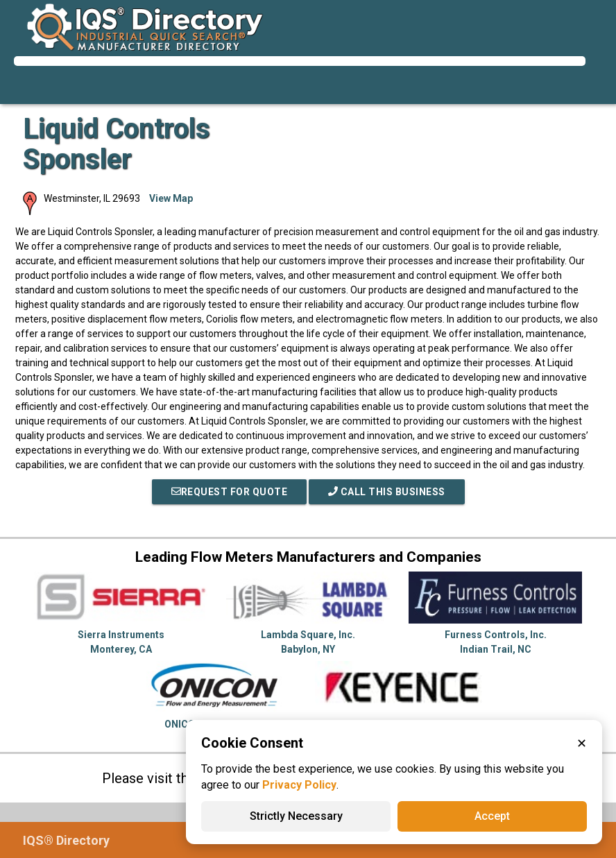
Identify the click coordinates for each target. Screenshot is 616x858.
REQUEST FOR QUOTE (230, 492)
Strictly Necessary (296, 816)
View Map (171, 198)
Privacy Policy (299, 785)
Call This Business (387, 492)
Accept (492, 816)
